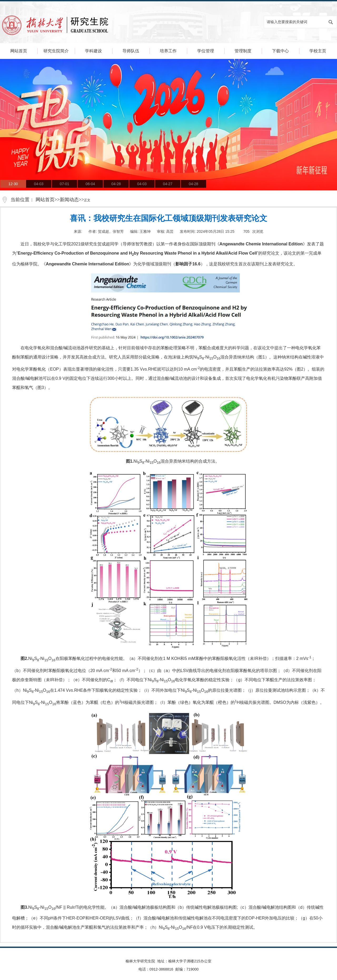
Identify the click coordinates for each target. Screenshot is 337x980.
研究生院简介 (56, 51)
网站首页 (19, 51)
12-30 (13, 184)
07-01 (65, 184)
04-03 (39, 184)
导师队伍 (131, 51)
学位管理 (206, 51)
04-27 (168, 184)
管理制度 (243, 51)
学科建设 (93, 51)
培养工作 (168, 51)
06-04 (90, 184)
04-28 (116, 184)
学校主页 (318, 51)
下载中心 (280, 51)
